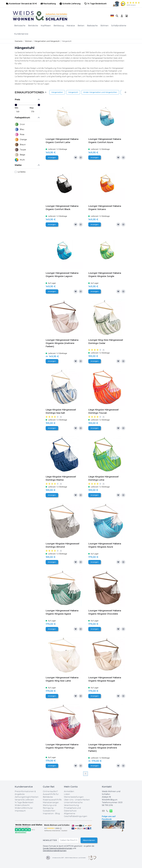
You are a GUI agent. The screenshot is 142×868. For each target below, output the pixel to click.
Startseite (19, 41)
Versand (19, 800)
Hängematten (57, 92)
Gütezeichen (49, 811)
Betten (81, 26)
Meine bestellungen (74, 797)
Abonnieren (88, 840)
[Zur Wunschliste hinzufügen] (76, 158)
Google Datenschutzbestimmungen (58, 848)
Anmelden (69, 791)
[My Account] (122, 16)
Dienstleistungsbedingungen (55, 851)
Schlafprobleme (119, 26)
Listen (67, 794)
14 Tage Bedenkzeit (24, 802)
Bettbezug (59, 26)
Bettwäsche (20, 26)
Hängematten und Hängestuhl (47, 41)
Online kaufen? (50, 791)
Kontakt (107, 787)
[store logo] (58, 16)
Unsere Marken (82, 800)
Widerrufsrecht (22, 805)
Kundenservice (21, 34)
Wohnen (104, 26)
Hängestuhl (73, 92)
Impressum (20, 811)
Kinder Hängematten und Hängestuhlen (100, 92)
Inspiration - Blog (51, 814)
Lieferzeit (29, 800)
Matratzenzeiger (51, 802)
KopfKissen (46, 26)
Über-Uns (69, 800)
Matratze (71, 26)
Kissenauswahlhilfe (52, 800)
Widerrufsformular (24, 808)
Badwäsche (92, 26)
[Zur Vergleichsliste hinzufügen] (81, 158)
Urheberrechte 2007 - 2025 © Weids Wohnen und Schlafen (69, 858)
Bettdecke (33, 26)
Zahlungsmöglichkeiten (27, 797)
